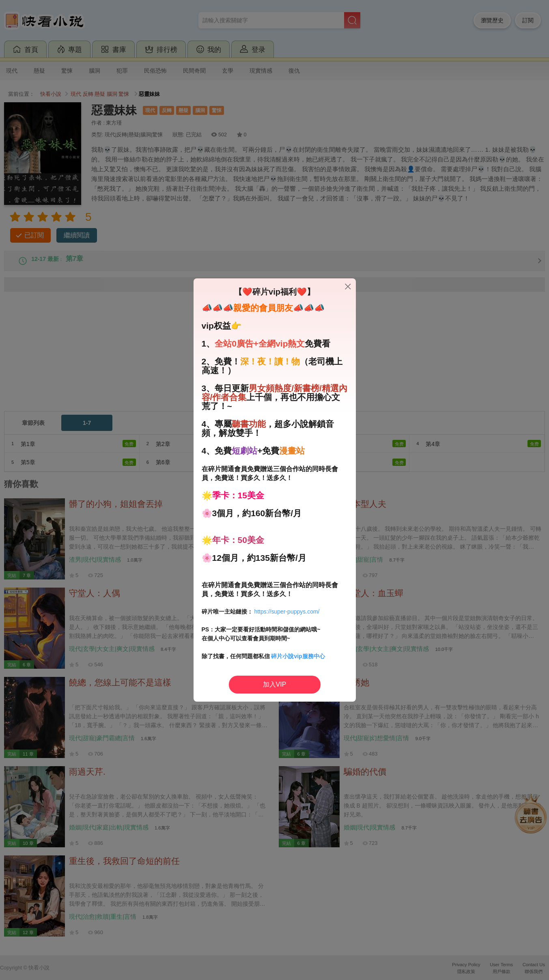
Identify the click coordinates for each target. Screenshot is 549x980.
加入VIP (275, 684)
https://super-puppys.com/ (287, 612)
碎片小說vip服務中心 (298, 656)
